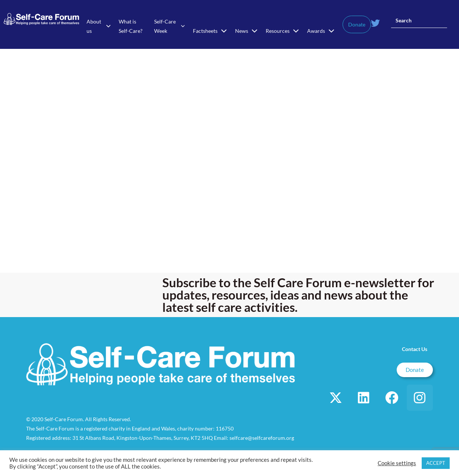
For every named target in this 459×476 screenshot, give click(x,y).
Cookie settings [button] (397, 463)
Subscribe (191, 282)
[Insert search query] (419, 21)
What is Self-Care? (131, 26)
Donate (357, 24)
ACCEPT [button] (436, 463)
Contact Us (415, 349)
